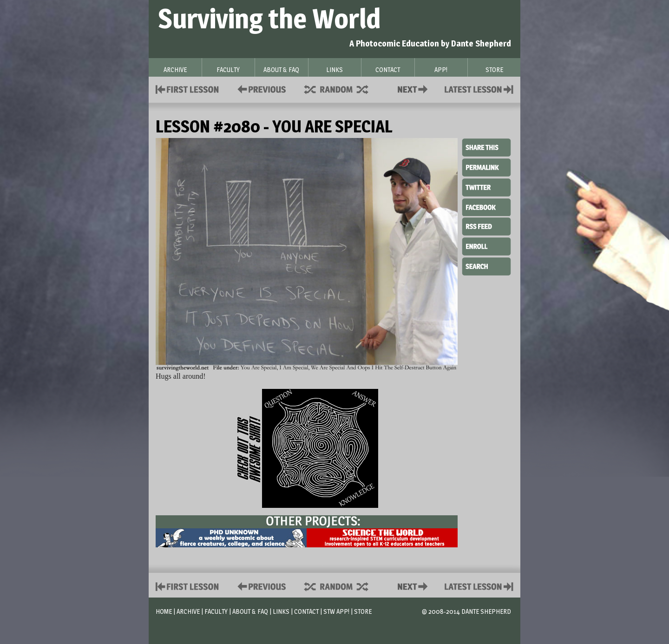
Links (281, 611)
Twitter (486, 187)
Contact (414, 89)
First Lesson (187, 89)
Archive (188, 611)
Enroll (486, 245)
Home (164, 611)
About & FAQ (250, 611)
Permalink (486, 167)
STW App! (336, 611)
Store (363, 611)
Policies (260, 89)
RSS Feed (486, 226)
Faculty (216, 611)
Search (486, 265)
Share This (486, 148)
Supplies (342, 89)
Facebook (486, 206)
